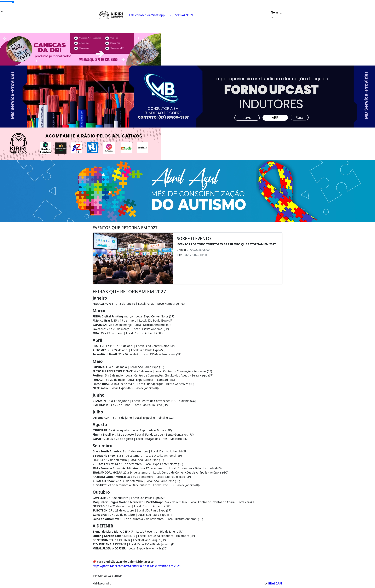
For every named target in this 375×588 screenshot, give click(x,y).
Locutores (146, 28)
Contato (189, 28)
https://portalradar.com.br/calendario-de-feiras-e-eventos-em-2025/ (137, 566)
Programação (114, 28)
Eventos (131, 28)
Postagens (162, 28)
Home (98, 28)
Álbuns (177, 28)
